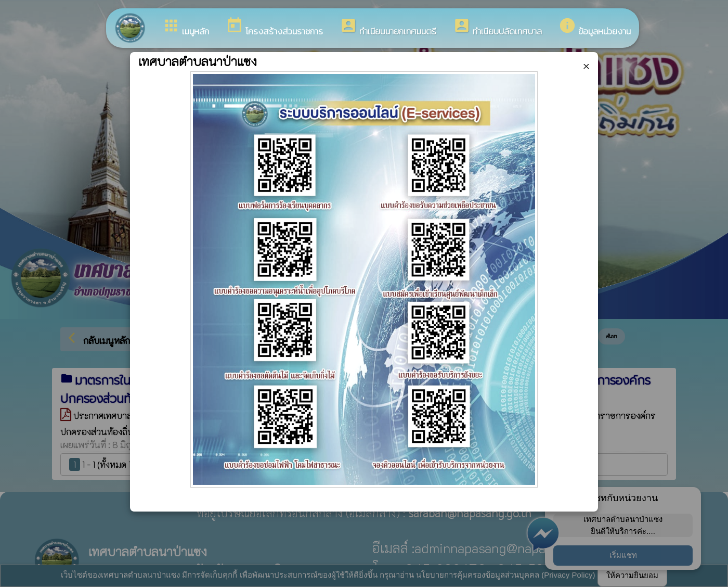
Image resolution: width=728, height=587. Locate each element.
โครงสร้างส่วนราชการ (274, 27)
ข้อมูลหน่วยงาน (595, 27)
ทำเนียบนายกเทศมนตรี (388, 27)
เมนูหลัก (186, 27)
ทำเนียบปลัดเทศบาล (497, 27)
